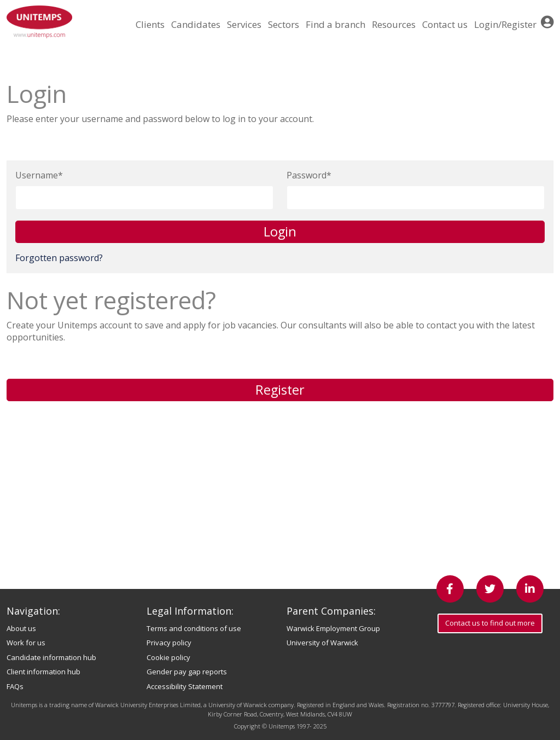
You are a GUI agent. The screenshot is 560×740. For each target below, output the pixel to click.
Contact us (445, 24)
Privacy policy (169, 643)
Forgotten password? (59, 258)
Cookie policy (168, 657)
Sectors (284, 24)
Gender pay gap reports (187, 672)
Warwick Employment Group (333, 628)
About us (21, 628)
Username (37, 175)
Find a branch (336, 24)
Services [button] (244, 24)
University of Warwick (322, 643)
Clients (150, 24)
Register (280, 390)
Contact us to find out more (490, 623)
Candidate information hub (51, 657)
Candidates (196, 24)
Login (280, 232)
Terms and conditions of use (194, 628)
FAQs (15, 686)
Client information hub (43, 672)
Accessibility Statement (185, 686)
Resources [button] (394, 24)
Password (307, 175)
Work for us (26, 643)
